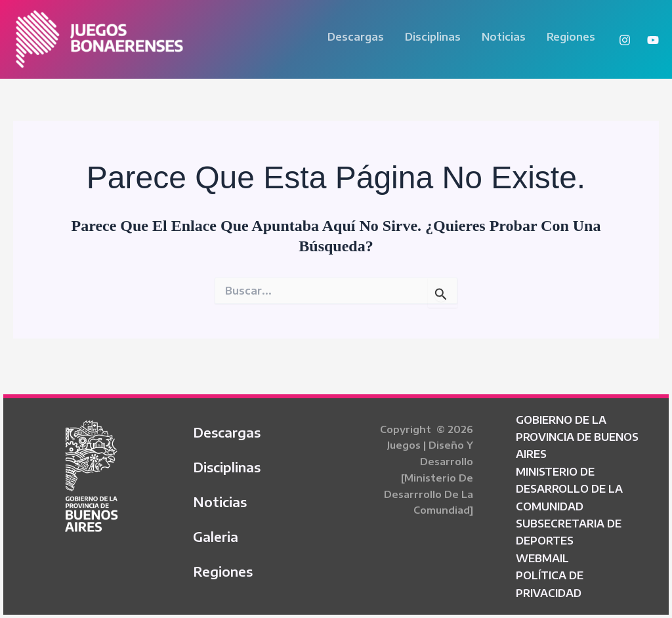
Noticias (504, 37)
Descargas (356, 37)
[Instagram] (625, 40)
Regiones (571, 37)
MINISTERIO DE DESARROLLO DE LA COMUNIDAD (569, 489)
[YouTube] (653, 40)
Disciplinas (433, 37)
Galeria (216, 536)
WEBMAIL (542, 558)
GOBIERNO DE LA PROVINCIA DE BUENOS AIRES (577, 437)
